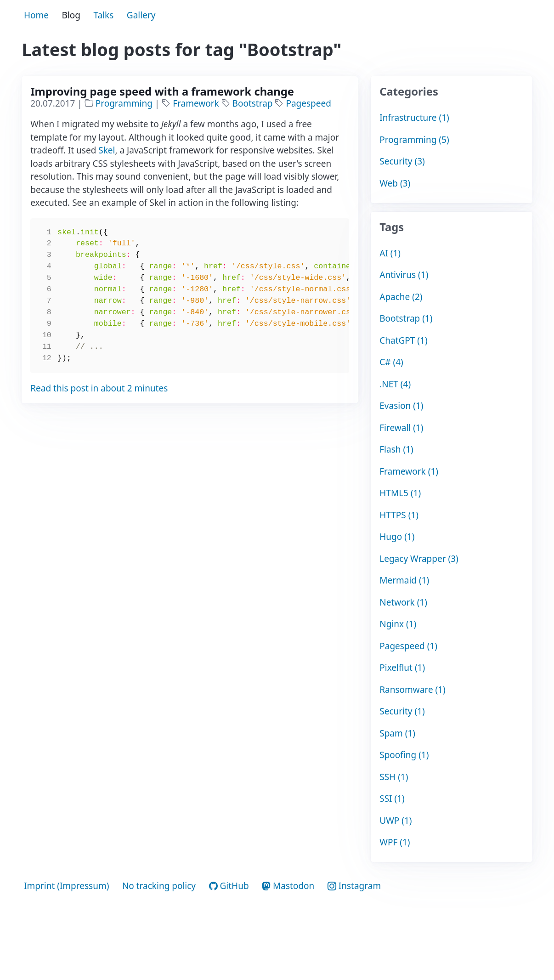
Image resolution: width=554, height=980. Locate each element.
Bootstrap (254, 103)
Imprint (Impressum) (66, 886)
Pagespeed (308, 103)
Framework (197, 103)
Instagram (354, 886)
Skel (107, 150)
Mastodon (288, 886)
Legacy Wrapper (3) (419, 559)
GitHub (229, 886)
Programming (125, 103)
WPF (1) (395, 842)
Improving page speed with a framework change (162, 91)
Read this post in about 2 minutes (99, 388)
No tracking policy (159, 886)
